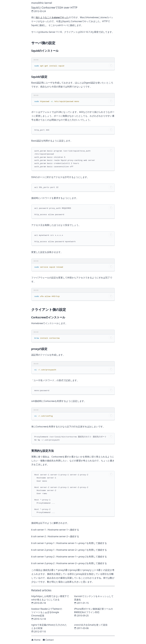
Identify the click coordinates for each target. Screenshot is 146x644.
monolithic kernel (42, 3)
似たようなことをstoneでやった (52, 17)
